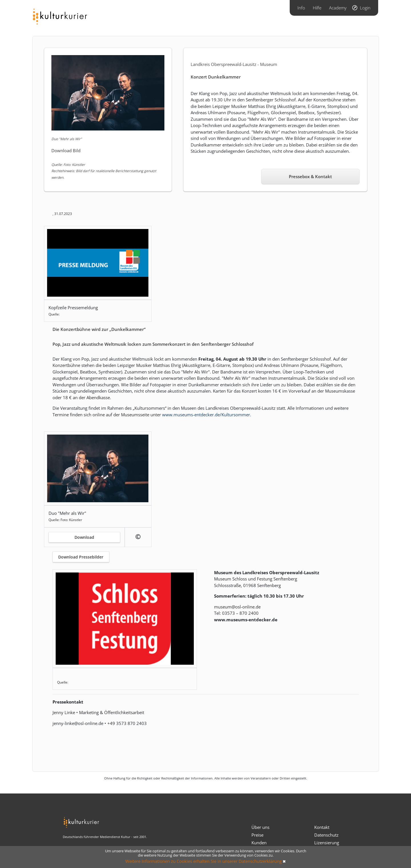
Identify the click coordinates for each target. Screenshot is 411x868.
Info (301, 8)
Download (84, 537)
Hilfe (317, 8)
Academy (338, 8)
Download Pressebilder (81, 557)
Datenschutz (326, 835)
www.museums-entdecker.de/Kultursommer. (207, 415)
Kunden (259, 843)
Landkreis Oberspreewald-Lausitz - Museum (234, 64)
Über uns (260, 827)
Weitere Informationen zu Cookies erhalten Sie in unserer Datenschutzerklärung (204, 861)
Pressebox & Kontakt (310, 176)
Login (365, 8)
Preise (257, 835)
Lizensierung (327, 843)
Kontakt (322, 827)
